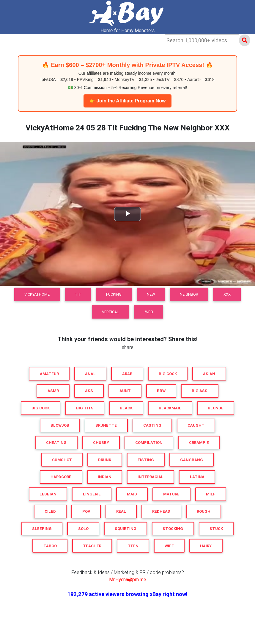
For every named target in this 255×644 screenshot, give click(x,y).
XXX (227, 294)
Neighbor (189, 294)
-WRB (148, 312)
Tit (78, 294)
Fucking (114, 294)
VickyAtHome (37, 294)
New (151, 294)
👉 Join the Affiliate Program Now (128, 101)
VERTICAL (110, 312)
